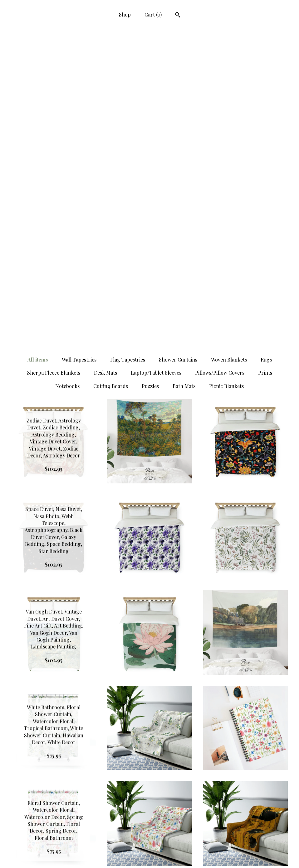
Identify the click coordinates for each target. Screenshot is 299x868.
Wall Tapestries (79, 63)
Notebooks (67, 89)
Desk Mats (105, 76)
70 (181, 775)
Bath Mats (184, 89)
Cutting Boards (111, 89)
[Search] (178, 16)
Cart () (153, 14)
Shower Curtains (178, 63)
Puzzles (150, 89)
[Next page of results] (205, 775)
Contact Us (54, 855)
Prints (265, 76)
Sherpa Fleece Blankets (54, 76)
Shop (125, 14)
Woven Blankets (229, 63)
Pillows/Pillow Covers (220, 76)
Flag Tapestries (128, 63)
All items (38, 63)
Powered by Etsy (245, 855)
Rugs (266, 63)
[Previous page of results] (95, 775)
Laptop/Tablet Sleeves (156, 76)
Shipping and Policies (54, 845)
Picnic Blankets (226, 89)
